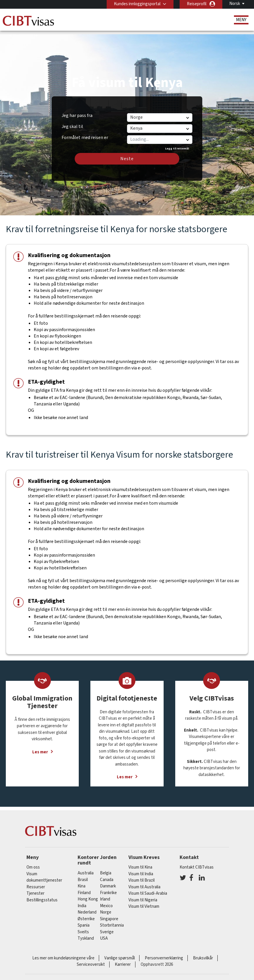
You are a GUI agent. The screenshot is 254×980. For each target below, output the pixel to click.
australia (86, 869)
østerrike (86, 915)
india (82, 902)
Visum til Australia (144, 883)
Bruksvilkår (203, 954)
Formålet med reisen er (85, 132)
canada (107, 875)
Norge (106, 908)
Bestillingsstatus (42, 896)
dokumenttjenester (44, 876)
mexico (106, 902)
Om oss (33, 863)
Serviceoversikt (91, 960)
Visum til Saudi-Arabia (148, 889)
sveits (83, 928)
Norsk (235, 4)
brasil (83, 875)
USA (104, 934)
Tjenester (35, 889)
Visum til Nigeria (143, 896)
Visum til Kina (140, 863)
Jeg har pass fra (77, 111)
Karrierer (123, 960)
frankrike (108, 888)
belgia (106, 869)
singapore (109, 915)
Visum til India (141, 870)
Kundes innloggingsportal (137, 4)
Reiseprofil (197, 4)
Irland (105, 895)
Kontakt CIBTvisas (197, 863)
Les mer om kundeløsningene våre (63, 954)
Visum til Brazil (142, 876)
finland (84, 888)
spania (84, 921)
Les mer (40, 748)
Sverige (107, 928)
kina (82, 882)
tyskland (86, 934)
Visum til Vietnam (144, 902)
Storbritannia (112, 921)
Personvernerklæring (164, 954)
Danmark (108, 882)
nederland (87, 908)
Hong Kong (88, 895)
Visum (32, 870)
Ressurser (36, 883)
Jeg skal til (72, 122)
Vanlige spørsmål (120, 954)
